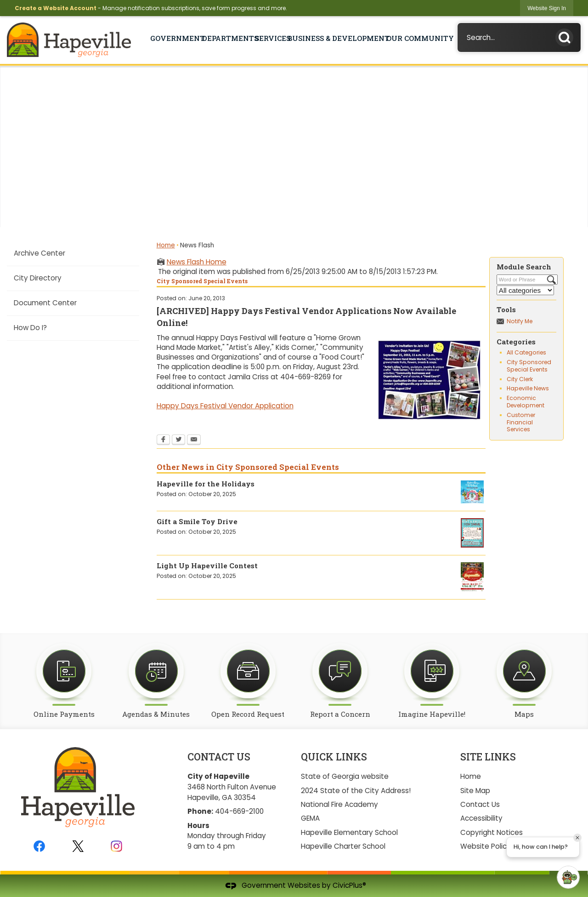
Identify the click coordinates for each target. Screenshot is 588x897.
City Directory (38, 278)
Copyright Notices (492, 832)
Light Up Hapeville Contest (207, 566)
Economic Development (526, 402)
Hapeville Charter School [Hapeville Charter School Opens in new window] (343, 846)
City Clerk (520, 379)
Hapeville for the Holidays (206, 484)
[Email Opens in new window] (194, 440)
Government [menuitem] (175, 38)
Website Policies (488, 846)
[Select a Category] (526, 290)
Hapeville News (528, 388)
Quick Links (334, 757)
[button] (567, 36)
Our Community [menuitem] (418, 38)
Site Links (488, 757)
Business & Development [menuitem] (336, 38)
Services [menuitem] (270, 38)
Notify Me (520, 321)
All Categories (526, 352)
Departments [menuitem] (228, 38)
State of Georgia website (345, 776)
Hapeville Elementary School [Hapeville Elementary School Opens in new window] (349, 832)
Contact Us (480, 804)
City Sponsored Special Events (529, 366)
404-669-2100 (239, 811)
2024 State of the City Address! (356, 791)
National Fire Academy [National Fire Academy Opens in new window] (339, 804)
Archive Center (40, 253)
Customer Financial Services (521, 422)
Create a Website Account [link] (56, 8)
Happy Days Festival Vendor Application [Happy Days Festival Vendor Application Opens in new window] (225, 406)
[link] (547, 8)
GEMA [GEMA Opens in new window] (310, 818)
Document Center (45, 303)
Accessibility (481, 818)
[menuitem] (73, 253)
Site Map (475, 791)
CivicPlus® (349, 885)
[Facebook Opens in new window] (163, 440)
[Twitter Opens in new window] (178, 440)
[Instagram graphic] (116, 846)
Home (166, 245)
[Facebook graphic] (39, 846)
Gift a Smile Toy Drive (197, 521)
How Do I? (30, 328)
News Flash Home (197, 262)
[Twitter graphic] (78, 846)
